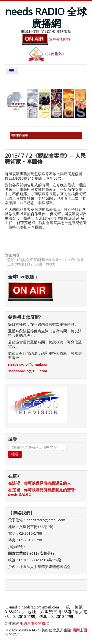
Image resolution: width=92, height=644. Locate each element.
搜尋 (15, 454)
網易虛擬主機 (34, 623)
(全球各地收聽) (46, 39)
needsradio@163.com (28, 371)
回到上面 (80, 630)
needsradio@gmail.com (29, 364)
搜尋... (8, 444)
